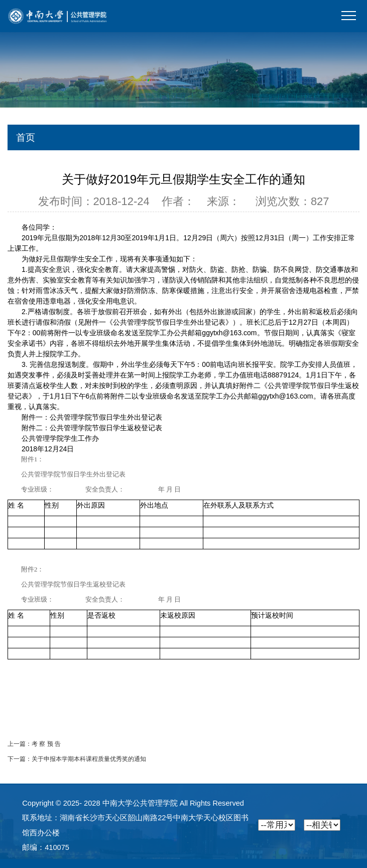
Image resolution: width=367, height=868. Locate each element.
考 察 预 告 (46, 744)
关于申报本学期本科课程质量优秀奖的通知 (89, 759)
